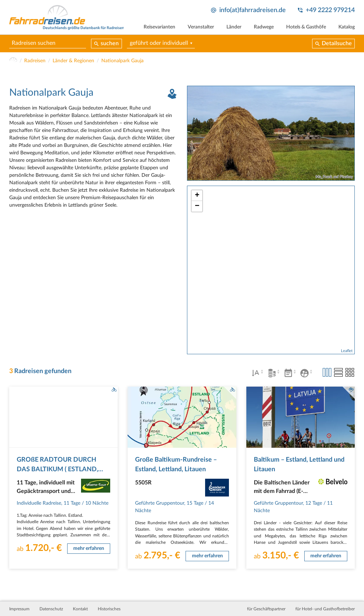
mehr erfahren (89, 548)
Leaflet (347, 351)
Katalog (347, 27)
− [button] (197, 206)
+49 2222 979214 (330, 10)
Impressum (19, 609)
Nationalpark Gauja (122, 61)
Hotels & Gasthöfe (306, 27)
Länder (234, 27)
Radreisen (35, 61)
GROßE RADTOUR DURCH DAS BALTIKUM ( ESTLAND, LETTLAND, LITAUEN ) (57, 469)
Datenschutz (51, 609)
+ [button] (197, 196)
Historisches (109, 609)
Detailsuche (337, 43)
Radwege (264, 27)
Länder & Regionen (73, 61)
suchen (110, 43)
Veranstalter (201, 27)
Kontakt (80, 609)
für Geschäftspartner (266, 609)
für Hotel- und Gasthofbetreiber (325, 609)
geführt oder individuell (159, 43)
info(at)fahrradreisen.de (253, 10)
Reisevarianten (159, 27)
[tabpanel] (271, 133)
